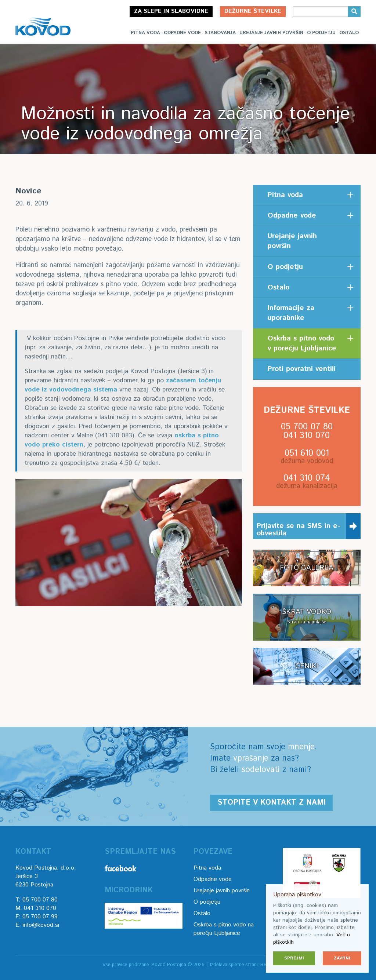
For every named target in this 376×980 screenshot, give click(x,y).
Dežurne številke (253, 11)
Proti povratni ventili (302, 369)
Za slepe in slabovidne (171, 11)
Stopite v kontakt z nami (272, 803)
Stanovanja (220, 33)
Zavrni (342, 958)
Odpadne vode (182, 33)
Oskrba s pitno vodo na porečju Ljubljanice (224, 929)
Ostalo (349, 33)
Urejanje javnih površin (271, 33)
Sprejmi (294, 958)
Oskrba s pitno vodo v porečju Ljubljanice (302, 343)
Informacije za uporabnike (291, 313)
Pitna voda (145, 33)
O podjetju (321, 33)
